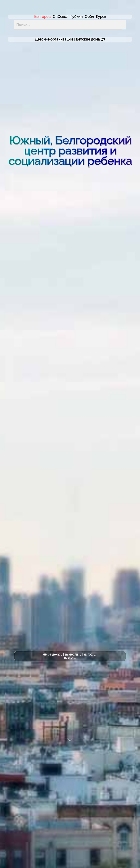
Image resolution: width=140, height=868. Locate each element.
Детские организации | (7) (70, 39)
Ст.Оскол (60, 17)
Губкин (76, 17)
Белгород (42, 17)
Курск (101, 17)
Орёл (89, 17)
